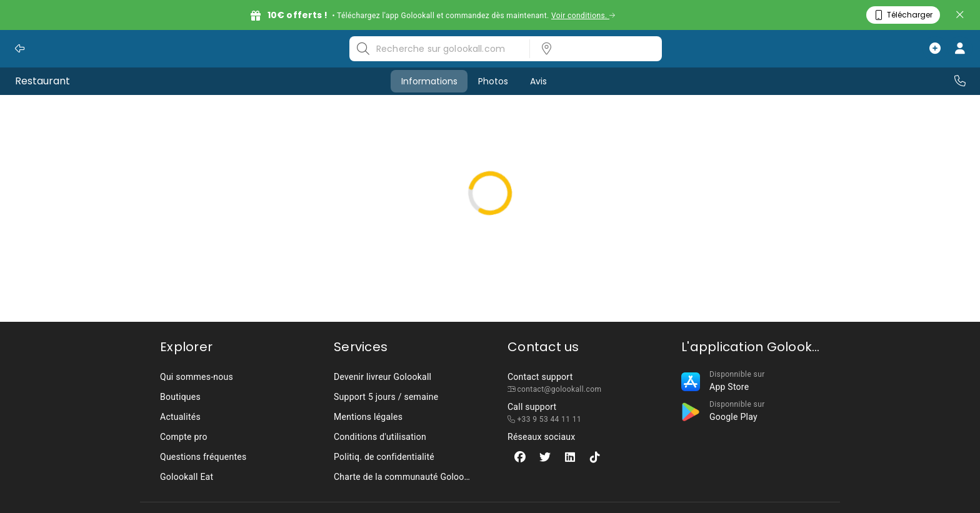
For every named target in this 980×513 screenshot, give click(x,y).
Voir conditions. (583, 16)
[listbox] (592, 49)
